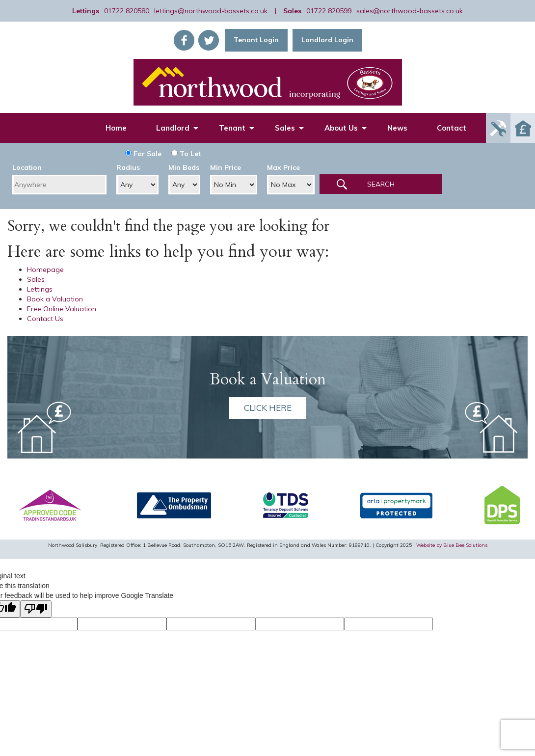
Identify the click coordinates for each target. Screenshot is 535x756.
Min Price (226, 167)
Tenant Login (256, 40)
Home (116, 128)
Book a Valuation (55, 299)
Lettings (40, 289)
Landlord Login (327, 40)
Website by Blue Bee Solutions (452, 545)
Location (27, 167)
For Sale (143, 154)
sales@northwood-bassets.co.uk (410, 11)
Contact (452, 128)
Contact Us (45, 319)
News (397, 128)
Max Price (283, 167)
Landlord (173, 128)
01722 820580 (127, 11)
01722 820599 (329, 11)
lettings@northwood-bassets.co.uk (211, 11)
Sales (285, 128)
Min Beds (184, 167)
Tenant (232, 128)
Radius (128, 167)
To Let (186, 154)
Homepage (45, 270)
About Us (341, 128)
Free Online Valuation (62, 309)
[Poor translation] (36, 609)
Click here (268, 408)
